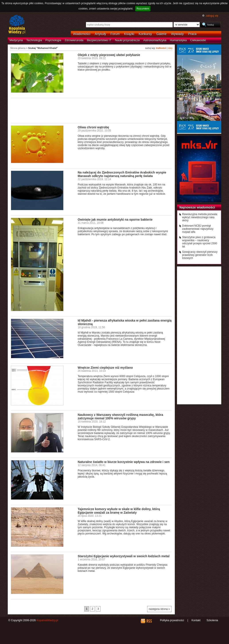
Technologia (34, 40)
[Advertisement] (91, 110)
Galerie (162, 34)
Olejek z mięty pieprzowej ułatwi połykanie (109, 55)
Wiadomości (82, 34)
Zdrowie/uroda (74, 40)
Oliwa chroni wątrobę (93, 127)
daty (170, 48)
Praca (192, 34)
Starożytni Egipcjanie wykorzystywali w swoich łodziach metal (124, 556)
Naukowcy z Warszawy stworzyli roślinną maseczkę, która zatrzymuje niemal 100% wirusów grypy (120, 416)
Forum (115, 34)
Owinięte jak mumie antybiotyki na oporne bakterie (115, 220)
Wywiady (177, 34)
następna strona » (159, 609)
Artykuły (100, 34)
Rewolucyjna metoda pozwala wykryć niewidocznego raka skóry (200, 217)
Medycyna (16, 40)
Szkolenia (212, 620)
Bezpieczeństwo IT (99, 40)
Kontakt (196, 620)
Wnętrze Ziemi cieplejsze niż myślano (105, 368)
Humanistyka (178, 40)
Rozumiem (143, 9)
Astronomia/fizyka (155, 40)
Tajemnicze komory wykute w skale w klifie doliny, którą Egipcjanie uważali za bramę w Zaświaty (119, 511)
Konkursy (145, 34)
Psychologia (53, 40)
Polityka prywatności (172, 620)
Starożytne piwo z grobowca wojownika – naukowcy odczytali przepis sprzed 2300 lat (200, 242)
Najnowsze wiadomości (197, 207)
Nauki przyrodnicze (127, 40)
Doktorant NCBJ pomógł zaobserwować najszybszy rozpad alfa (198, 229)
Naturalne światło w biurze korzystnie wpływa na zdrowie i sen (124, 462)
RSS (149, 621)
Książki (129, 34)
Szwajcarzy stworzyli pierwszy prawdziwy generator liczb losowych (200, 255)
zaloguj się (212, 16)
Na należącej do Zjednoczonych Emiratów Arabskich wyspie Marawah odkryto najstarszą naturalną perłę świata (122, 174)
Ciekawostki (198, 40)
